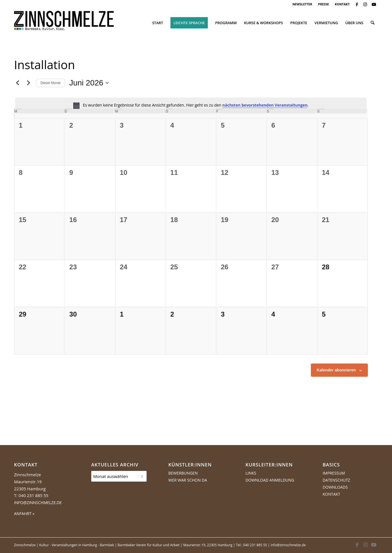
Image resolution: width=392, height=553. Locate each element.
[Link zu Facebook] (357, 4)
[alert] (191, 105)
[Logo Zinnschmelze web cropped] (64, 23)
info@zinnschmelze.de (38, 503)
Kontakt (331, 494)
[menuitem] (302, 4)
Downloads (335, 487)
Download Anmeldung (270, 480)
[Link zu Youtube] (374, 4)
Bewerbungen (183, 473)
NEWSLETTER (302, 4)
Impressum (334, 473)
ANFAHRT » (24, 513)
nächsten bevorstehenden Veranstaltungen (265, 105)
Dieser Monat (50, 83)
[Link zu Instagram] (365, 4)
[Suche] (372, 23)
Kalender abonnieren (336, 370)
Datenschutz (336, 480)
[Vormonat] (17, 83)
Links (251, 473)
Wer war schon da (188, 480)
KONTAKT (342, 4)
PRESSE (324, 4)
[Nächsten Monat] (28, 83)
